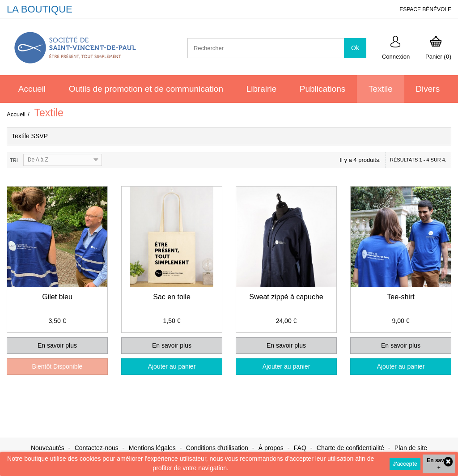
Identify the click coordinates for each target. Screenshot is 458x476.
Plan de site (411, 448)
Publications (322, 89)
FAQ (301, 448)
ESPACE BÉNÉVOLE (425, 9)
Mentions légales (153, 448)
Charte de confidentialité (351, 448)
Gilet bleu (57, 297)
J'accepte (405, 464)
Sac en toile (172, 297)
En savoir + (439, 464)
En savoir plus (57, 345)
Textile (381, 89)
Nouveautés (49, 448)
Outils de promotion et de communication (146, 89)
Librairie (262, 89)
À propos (272, 448)
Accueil (32, 89)
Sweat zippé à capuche (286, 297)
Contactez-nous (98, 448)
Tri (14, 160)
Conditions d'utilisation (218, 448)
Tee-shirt (401, 297)
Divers (428, 89)
